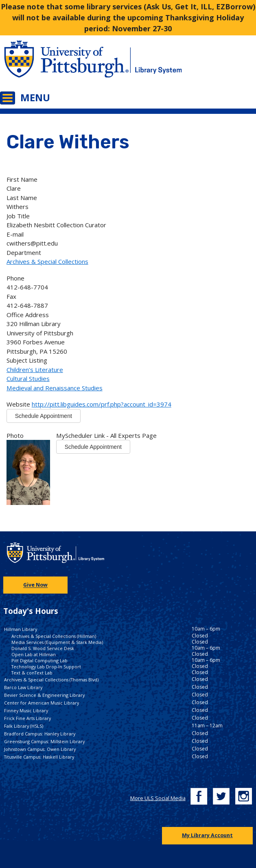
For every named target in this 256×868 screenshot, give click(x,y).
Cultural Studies (28, 379)
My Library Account (207, 835)
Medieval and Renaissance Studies (55, 388)
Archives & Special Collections (47, 261)
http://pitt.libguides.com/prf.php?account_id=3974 (102, 404)
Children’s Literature (35, 370)
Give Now (35, 585)
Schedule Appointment (44, 416)
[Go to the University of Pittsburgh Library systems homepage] (192, 64)
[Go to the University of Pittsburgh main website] (64, 64)
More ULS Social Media (158, 798)
